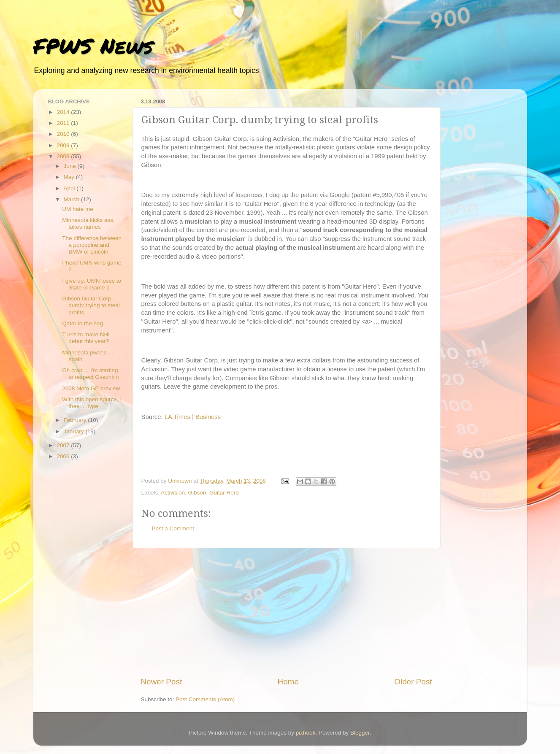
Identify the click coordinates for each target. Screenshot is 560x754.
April (70, 188)
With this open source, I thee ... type (92, 403)
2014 (64, 112)
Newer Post (162, 682)
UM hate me (78, 209)
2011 (64, 123)
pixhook (306, 733)
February (76, 420)
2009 (64, 145)
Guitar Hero (224, 493)
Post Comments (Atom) (205, 699)
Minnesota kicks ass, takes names (88, 223)
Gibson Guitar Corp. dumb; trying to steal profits (91, 305)
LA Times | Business (193, 417)
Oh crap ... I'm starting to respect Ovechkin (90, 374)
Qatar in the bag (83, 323)
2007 (64, 445)
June (71, 166)
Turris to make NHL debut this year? (87, 338)
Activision (173, 493)
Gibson (197, 493)
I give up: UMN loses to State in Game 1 (92, 284)
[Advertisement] (287, 612)
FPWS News (93, 46)
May (70, 177)
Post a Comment (173, 528)
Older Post (413, 682)
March (72, 199)
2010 (64, 134)
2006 (64, 456)
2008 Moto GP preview (91, 388)
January (75, 431)
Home (288, 682)
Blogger (360, 733)
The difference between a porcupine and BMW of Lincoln (92, 245)
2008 (64, 156)
